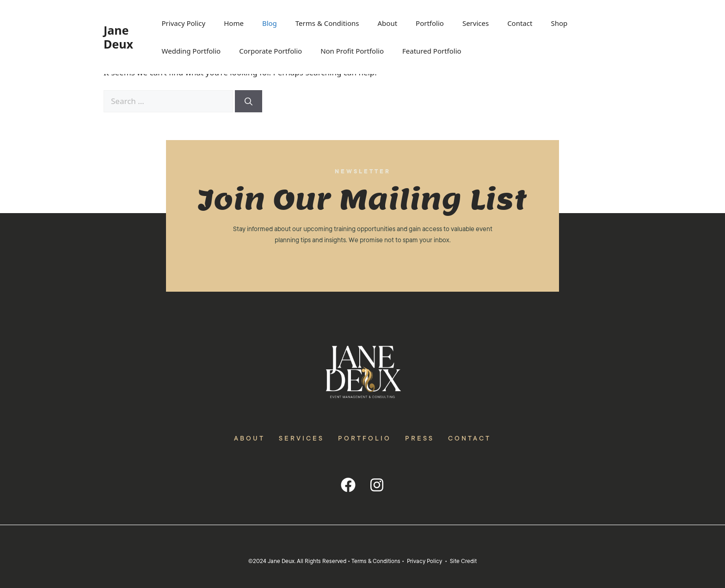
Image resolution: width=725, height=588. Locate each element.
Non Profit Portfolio (352, 51)
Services (476, 23)
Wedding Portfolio (191, 51)
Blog (270, 23)
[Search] (249, 101)
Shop (559, 23)
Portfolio (430, 23)
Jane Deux (118, 37)
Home (234, 23)
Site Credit (463, 561)
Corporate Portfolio (270, 51)
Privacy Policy (184, 23)
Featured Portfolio (432, 51)
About (388, 23)
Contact (520, 23)
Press (420, 438)
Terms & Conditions (327, 23)
